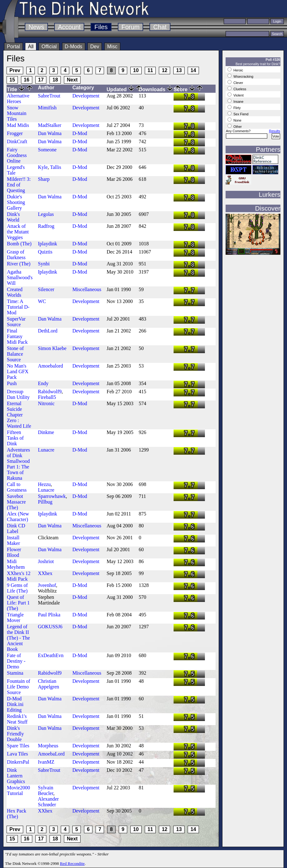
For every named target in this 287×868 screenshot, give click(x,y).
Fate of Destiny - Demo (16, 661)
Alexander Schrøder (48, 802)
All (31, 47)
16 (27, 80)
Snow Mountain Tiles (17, 113)
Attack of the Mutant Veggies (18, 232)
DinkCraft (17, 141)
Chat (160, 27)
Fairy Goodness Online (17, 155)
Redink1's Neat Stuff (17, 719)
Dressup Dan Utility (18, 394)
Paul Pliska (49, 615)
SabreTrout (49, 96)
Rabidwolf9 (50, 392)
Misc (112, 47)
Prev (15, 70)
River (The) (19, 264)
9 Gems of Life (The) (17, 588)
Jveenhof (47, 585)
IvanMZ (46, 762)
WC (42, 301)
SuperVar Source (16, 322)
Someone (47, 150)
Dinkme (46, 432)
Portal (13, 47)
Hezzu (44, 484)
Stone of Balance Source (15, 354)
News (36, 27)
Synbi (44, 264)
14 (193, 70)
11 (150, 70)
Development (86, 96)
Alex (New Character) (18, 517)
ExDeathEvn (51, 655)
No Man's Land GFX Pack (18, 371)
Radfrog (46, 226)
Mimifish (47, 108)
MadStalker (50, 125)
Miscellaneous (87, 289)
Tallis (56, 167)
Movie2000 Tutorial (18, 790)
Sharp (44, 179)
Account (69, 27)
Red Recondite (72, 863)
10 (136, 70)
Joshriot (46, 561)
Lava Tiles (17, 754)
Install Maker (13, 540)
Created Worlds (15, 292)
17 (41, 80)
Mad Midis (18, 125)
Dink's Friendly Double (15, 734)
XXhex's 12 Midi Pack (19, 576)
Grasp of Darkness (16, 255)
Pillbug (45, 502)
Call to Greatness (17, 487)
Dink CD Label (16, 528)
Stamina (15, 673)
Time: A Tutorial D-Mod (18, 307)
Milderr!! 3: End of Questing (19, 185)
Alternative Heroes (18, 99)
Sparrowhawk (52, 496)
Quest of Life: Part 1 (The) (18, 603)
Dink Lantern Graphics (16, 776)
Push (12, 383)
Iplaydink (47, 244)
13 (179, 70)
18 (55, 80)
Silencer (46, 289)
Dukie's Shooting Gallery (16, 202)
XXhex (45, 573)
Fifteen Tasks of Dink (15, 438)
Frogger (15, 133)
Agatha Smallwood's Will (20, 277)
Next (72, 80)
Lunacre (46, 450)
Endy (43, 383)
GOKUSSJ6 (50, 627)
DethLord (48, 331)
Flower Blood (14, 552)
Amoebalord (50, 366)
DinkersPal (18, 762)
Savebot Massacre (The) (16, 502)
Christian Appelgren (49, 684)
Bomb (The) (19, 244)
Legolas (46, 214)
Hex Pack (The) (17, 814)
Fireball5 (47, 397)
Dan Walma (50, 133)
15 (12, 80)
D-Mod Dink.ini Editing (15, 704)
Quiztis (45, 252)
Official (49, 47)
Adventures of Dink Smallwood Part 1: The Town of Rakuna (18, 464)
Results (274, 131)
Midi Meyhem (16, 564)
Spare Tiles (18, 746)
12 (164, 70)
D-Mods (74, 47)
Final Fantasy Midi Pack (17, 336)
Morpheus (48, 746)
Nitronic (46, 403)
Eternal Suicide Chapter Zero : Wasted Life (19, 415)
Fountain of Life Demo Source (18, 687)
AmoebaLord (51, 754)
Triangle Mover (15, 617)
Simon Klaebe (52, 348)
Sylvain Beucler (46, 790)
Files (101, 27)
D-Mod (80, 133)
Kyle (43, 167)
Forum (131, 27)
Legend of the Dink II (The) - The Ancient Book (18, 638)
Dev (95, 47)
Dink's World (13, 217)
